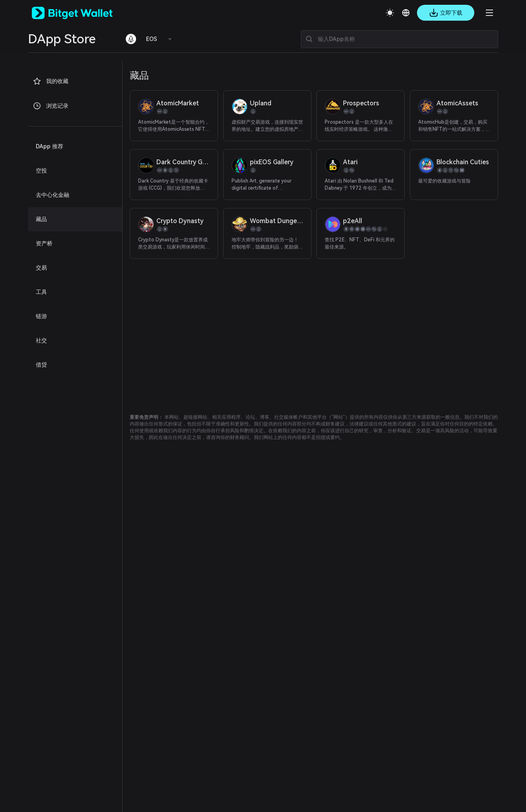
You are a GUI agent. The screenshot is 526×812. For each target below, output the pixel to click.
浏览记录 (51, 106)
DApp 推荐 (50, 146)
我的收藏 (51, 81)
